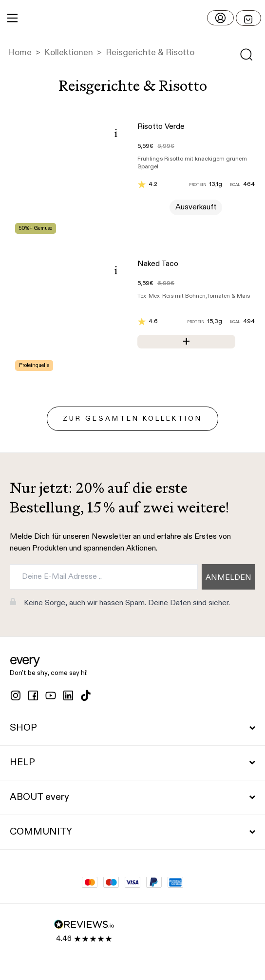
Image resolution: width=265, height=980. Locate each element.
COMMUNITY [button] (132, 832)
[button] (132, 18)
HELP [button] (132, 763)
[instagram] (16, 695)
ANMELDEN (228, 578)
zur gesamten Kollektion (132, 419)
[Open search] (246, 55)
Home (20, 53)
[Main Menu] (12, 18)
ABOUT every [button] (132, 797)
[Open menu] (248, 18)
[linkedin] (68, 695)
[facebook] (33, 695)
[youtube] (51, 695)
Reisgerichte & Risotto (150, 53)
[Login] (220, 18)
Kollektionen (69, 53)
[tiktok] (86, 695)
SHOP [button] (132, 728)
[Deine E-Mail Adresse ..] (104, 577)
